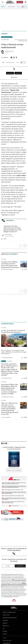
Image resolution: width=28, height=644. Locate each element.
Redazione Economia (7, 397)
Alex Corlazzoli (6, 417)
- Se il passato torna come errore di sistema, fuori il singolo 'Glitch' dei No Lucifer (13, 502)
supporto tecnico (8, 596)
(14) (25, 358)
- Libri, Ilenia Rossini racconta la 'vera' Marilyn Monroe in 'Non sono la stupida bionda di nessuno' (14, 487)
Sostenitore (8, 235)
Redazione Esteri (6, 378)
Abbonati (20, 2)
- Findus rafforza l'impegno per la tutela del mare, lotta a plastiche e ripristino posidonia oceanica (14, 483)
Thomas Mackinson (7, 358)
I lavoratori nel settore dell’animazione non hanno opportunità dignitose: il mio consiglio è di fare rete (12, 229)
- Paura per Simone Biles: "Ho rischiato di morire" (13, 496)
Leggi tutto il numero (14, 470)
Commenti (5, 57)
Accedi (8, 566)
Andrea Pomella (9, 51)
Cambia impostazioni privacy (10, 618)
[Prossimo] (25, 246)
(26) (25, 417)
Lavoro (4, 34)
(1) (26, 269)
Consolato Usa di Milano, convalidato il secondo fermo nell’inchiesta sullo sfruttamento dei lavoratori (10, 265)
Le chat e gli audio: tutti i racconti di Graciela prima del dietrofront (13, 331)
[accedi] (25, 2)
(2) (26, 397)
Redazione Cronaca (7, 269)
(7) (5, 239)
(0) (26, 378)
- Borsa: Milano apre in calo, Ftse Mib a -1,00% (12, 490)
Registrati (20, 566)
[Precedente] (20, 246)
